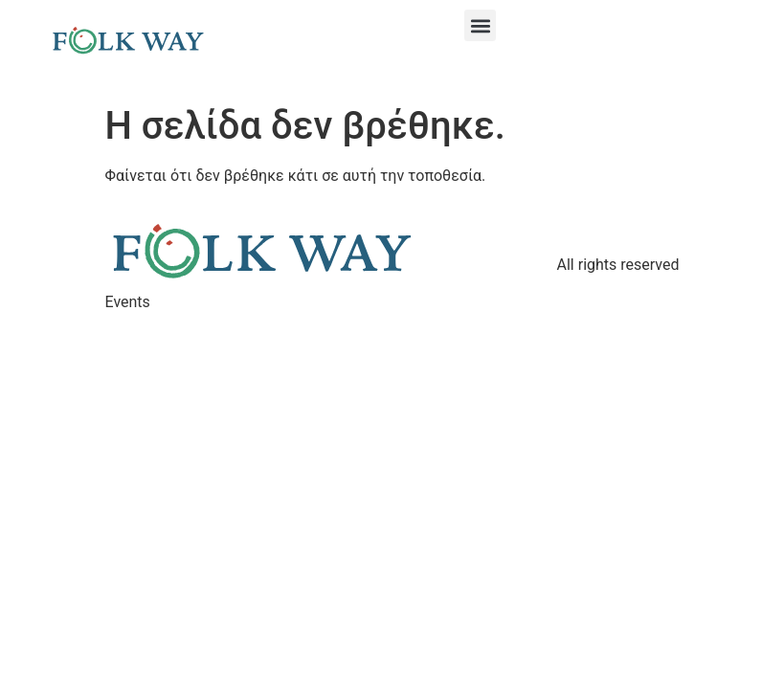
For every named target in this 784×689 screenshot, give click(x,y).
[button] (480, 25)
